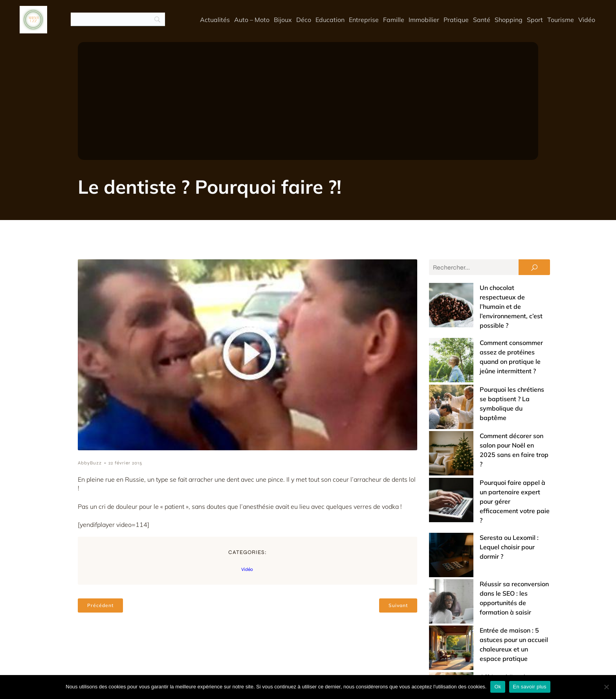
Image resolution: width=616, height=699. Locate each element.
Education (330, 20)
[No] (606, 687)
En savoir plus (530, 687)
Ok (498, 687)
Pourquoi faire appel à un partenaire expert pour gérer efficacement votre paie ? (486, 414)
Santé (482, 20)
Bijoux (283, 20)
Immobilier (424, 20)
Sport (535, 20)
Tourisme (561, 20)
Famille (394, 20)
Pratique (456, 20)
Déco (304, 20)
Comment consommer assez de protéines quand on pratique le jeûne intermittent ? (483, 324)
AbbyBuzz (90, 463)
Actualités (215, 20)
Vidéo (587, 20)
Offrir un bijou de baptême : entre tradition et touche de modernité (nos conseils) (483, 530)
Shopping (509, 20)
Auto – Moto (252, 20)
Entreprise (364, 20)
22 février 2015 (125, 463)
